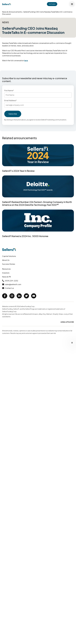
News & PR (6, 277)
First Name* (9, 91)
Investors (6, 273)
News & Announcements (12, 12)
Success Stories (9, 264)
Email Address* (10, 101)
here (26, 60)
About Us (6, 260)
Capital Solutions (9, 256)
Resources (6, 269)
